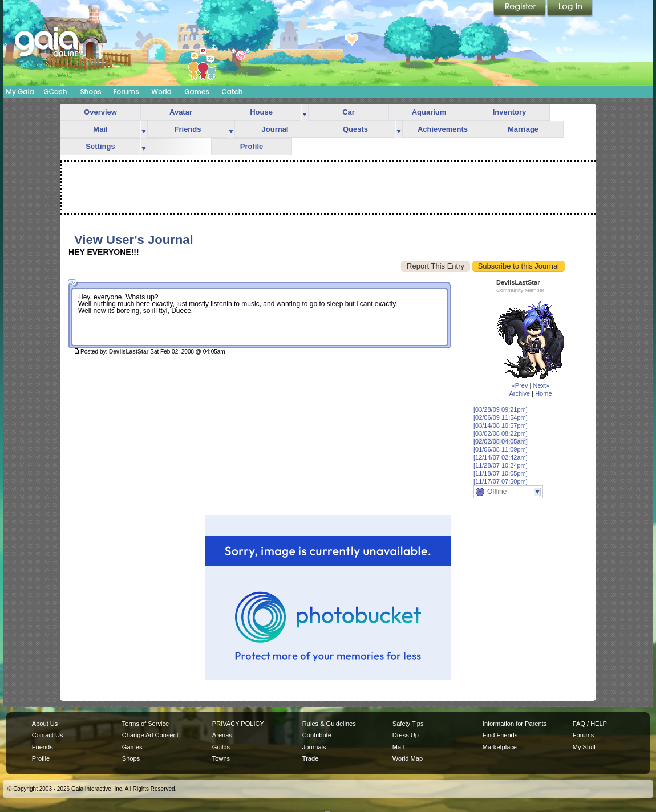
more (305, 113)
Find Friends (500, 735)
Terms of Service (145, 724)
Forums (126, 92)
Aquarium (429, 112)
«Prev (520, 385)
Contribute (317, 735)
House (261, 112)
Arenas (222, 735)
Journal (275, 129)
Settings (100, 146)
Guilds (221, 747)
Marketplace (500, 747)
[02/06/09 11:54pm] (501, 417)
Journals (314, 747)
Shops (90, 92)
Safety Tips (408, 724)
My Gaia (20, 92)
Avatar (181, 112)
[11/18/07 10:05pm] (501, 473)
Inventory (510, 112)
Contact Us (48, 735)
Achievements (443, 129)
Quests (355, 129)
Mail (100, 129)
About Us (45, 724)
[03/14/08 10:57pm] (501, 425)
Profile (252, 146)
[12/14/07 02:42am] (501, 457)
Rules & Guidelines (329, 724)
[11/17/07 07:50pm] (501, 481)
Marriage (523, 129)
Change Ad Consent (150, 735)
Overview (100, 112)
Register (520, 9)
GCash (56, 92)
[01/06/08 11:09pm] (501, 449)
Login (570, 9)
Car (349, 112)
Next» (541, 385)
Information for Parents (515, 724)
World (161, 92)
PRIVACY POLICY (238, 724)
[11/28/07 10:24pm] (501, 465)
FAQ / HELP (590, 724)
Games (197, 92)
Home (543, 393)
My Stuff (584, 747)
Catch (232, 92)
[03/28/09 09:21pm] (501, 409)
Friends (188, 129)
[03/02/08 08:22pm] (501, 433)
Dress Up (406, 735)
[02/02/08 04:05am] (501, 441)
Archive (519, 393)
